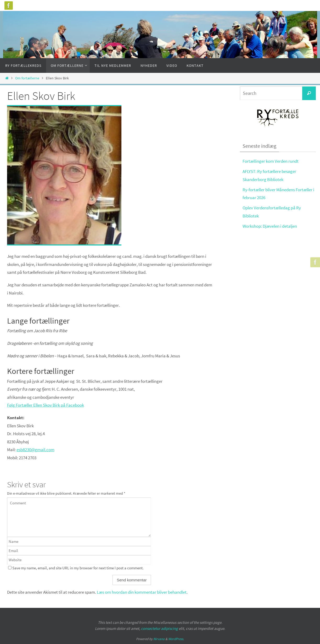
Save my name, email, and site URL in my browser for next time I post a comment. (78, 568)
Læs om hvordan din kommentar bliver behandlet (142, 592)
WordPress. (176, 639)
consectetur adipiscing (159, 628)
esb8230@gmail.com (35, 450)
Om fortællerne (27, 78)
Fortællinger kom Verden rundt (271, 161)
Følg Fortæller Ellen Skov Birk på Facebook (46, 405)
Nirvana (159, 639)
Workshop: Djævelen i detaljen (270, 226)
